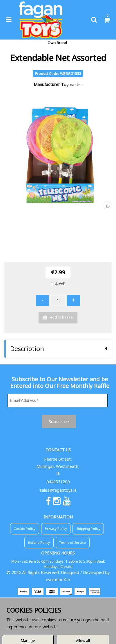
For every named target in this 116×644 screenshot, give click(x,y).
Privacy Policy (56, 528)
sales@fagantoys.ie (58, 490)
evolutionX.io (58, 580)
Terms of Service (72, 542)
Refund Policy (39, 542)
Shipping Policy (88, 528)
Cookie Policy (25, 528)
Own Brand (57, 43)
